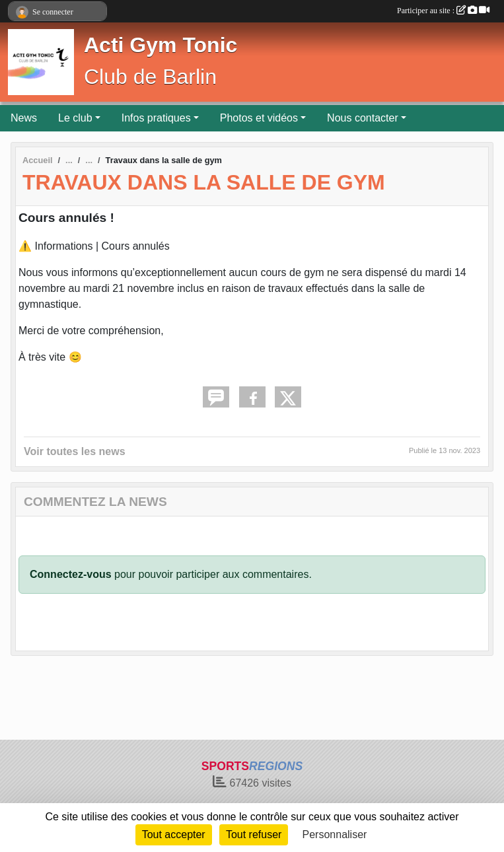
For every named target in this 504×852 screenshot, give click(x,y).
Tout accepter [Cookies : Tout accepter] (174, 834)
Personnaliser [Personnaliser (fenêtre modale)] (335, 834)
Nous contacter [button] (363, 118)
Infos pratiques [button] (156, 118)
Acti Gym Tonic (161, 45)
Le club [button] (75, 118)
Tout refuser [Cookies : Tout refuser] (254, 834)
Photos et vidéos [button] (259, 118)
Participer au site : (443, 11)
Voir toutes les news (75, 451)
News (24, 118)
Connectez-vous (71, 574)
